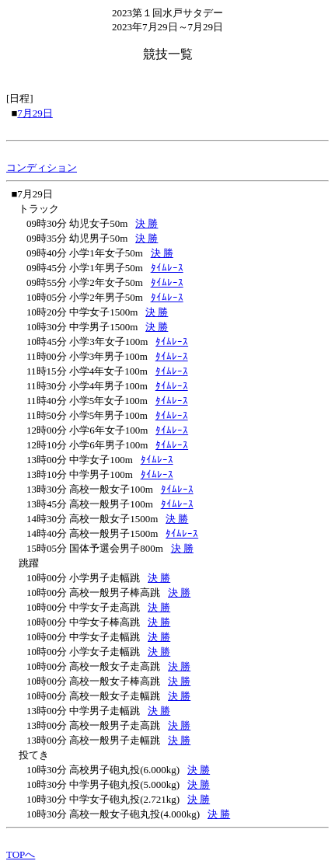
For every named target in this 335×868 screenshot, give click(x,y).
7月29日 (35, 113)
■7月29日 (32, 194)
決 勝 (147, 223)
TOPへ (21, 854)
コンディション (42, 167)
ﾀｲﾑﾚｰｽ (167, 268)
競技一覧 (168, 54)
